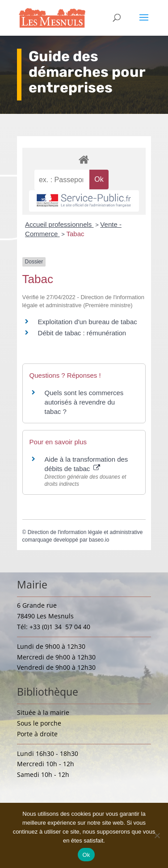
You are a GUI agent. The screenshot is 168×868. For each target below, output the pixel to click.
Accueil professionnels (59, 224)
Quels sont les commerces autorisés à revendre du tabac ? (84, 402)
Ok (86, 855)
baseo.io (99, 540)
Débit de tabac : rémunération (82, 333)
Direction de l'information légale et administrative (85, 532)
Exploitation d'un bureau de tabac (88, 322)
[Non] (157, 835)
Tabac (75, 234)
